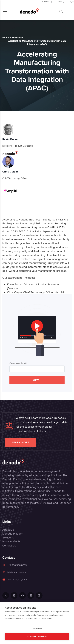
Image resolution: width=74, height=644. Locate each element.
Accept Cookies (37, 637)
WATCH (37, 380)
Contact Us (9, 546)
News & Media (11, 541)
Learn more (21, 442)
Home (6, 38)
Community (47, 1)
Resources (18, 38)
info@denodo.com (14, 572)
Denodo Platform (13, 534)
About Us (8, 530)
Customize (37, 628)
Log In (71, 1)
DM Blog (60, 1)
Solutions (8, 538)
